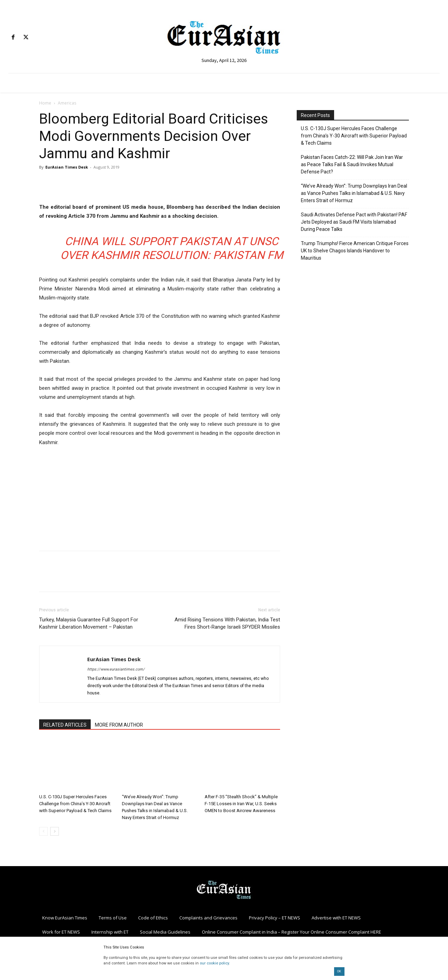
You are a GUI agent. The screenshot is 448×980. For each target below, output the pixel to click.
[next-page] (55, 831)
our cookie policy (214, 963)
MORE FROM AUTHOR (119, 725)
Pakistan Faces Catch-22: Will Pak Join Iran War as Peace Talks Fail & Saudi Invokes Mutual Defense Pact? (352, 164)
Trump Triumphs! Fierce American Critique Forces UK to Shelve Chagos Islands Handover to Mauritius (355, 251)
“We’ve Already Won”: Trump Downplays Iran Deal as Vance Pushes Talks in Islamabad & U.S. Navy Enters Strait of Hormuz (354, 193)
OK (339, 971)
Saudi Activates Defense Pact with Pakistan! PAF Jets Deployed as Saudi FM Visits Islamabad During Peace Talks (354, 222)
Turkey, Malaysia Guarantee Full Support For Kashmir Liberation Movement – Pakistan (89, 623)
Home (45, 103)
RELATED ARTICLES (65, 725)
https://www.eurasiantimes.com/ (116, 669)
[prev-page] (43, 831)
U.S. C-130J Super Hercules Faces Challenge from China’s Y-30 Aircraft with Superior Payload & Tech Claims (75, 804)
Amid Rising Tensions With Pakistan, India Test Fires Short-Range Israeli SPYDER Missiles (227, 623)
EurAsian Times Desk (67, 167)
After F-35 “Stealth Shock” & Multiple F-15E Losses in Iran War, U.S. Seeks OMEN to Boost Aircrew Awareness (241, 804)
